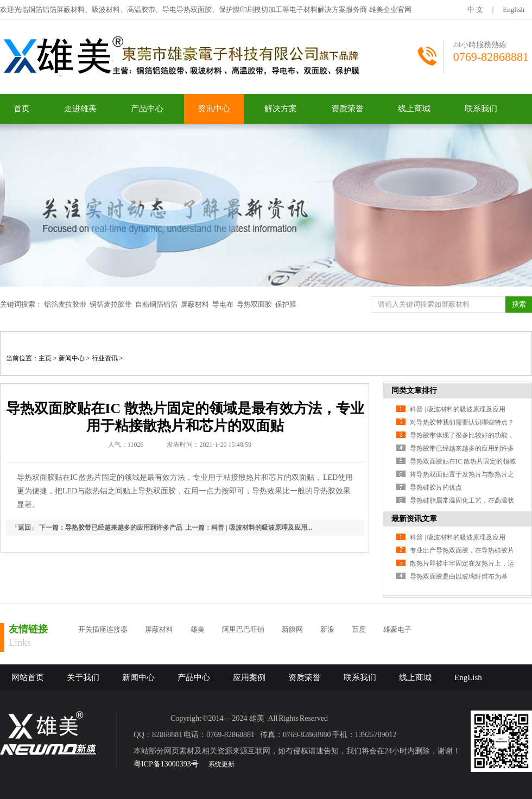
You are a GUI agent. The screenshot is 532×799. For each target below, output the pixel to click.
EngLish (468, 677)
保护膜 (286, 304)
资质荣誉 (347, 109)
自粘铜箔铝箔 (156, 304)
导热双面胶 (254, 304)
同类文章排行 (414, 391)
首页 (22, 109)
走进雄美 (80, 109)
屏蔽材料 (195, 304)
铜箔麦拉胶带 (111, 304)
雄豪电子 (397, 629)
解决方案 (281, 109)
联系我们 (481, 109)
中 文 (475, 9)
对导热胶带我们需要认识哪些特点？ (462, 422)
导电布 (223, 304)
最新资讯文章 (414, 519)
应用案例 (249, 677)
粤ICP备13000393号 (166, 764)
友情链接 (28, 629)
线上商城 (414, 109)
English (514, 9)
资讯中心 (214, 109)
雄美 (198, 629)
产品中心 (147, 109)
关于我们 (83, 677)
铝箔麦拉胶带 (65, 304)
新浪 (327, 629)
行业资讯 (105, 358)
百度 (359, 629)
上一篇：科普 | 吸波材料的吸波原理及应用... (249, 528)
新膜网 (292, 629)
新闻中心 (72, 358)
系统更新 (221, 764)
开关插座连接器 (103, 629)
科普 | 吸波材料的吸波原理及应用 (458, 409)
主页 (45, 358)
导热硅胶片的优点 (436, 487)
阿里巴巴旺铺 (243, 629)
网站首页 (28, 677)
